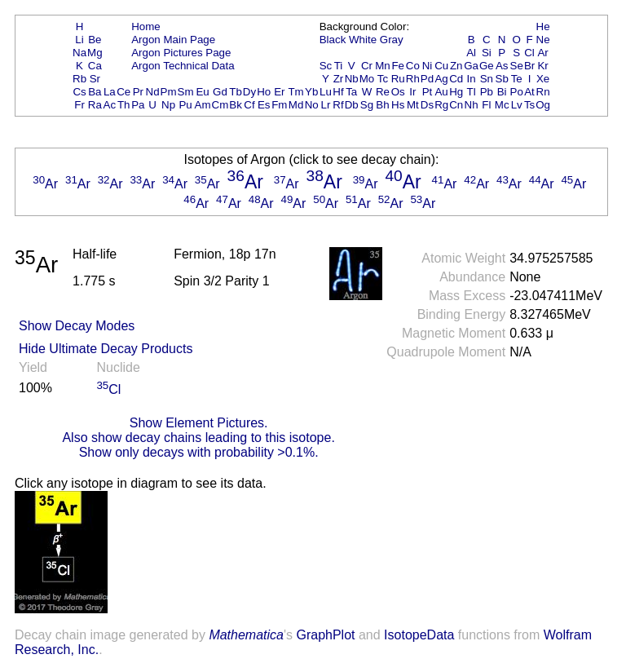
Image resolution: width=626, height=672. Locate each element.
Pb (487, 92)
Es (264, 105)
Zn (456, 66)
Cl (529, 53)
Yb (311, 92)
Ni (428, 66)
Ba (95, 92)
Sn (487, 79)
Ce (123, 92)
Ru (398, 79)
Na (79, 53)
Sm (186, 92)
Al (471, 53)
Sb (502, 79)
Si (487, 53)
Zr (339, 79)
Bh (382, 105)
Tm (295, 92)
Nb (352, 79)
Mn (383, 66)
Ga (471, 66)
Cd (456, 79)
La (110, 92)
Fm (279, 105)
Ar (542, 53)
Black (333, 40)
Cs (79, 92)
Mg (95, 53)
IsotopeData (419, 635)
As (502, 66)
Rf (338, 105)
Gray (392, 40)
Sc (326, 66)
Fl (486, 105)
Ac (110, 105)
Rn (543, 92)
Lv (517, 105)
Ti (339, 66)
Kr (542, 66)
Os (398, 92)
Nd (153, 92)
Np (168, 105)
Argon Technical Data (183, 66)
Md (296, 105)
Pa (138, 105)
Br (529, 66)
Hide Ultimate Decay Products (106, 349)
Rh (413, 79)
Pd (427, 79)
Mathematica (246, 635)
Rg (441, 105)
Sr (95, 79)
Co (413, 66)
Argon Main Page (173, 40)
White (363, 40)
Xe (543, 79)
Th (124, 105)
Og (543, 105)
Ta (351, 92)
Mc (502, 105)
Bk (236, 105)
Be (95, 40)
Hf (338, 92)
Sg (367, 105)
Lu (326, 92)
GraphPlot (325, 635)
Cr (367, 66)
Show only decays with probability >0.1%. (199, 452)
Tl (472, 92)
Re (383, 92)
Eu (202, 92)
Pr (138, 92)
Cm (220, 105)
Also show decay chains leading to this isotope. (198, 438)
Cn (456, 105)
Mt (413, 105)
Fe (398, 66)
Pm (169, 92)
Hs (398, 105)
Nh (472, 105)
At (529, 92)
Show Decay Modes (77, 326)
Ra (95, 105)
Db (352, 105)
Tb (236, 92)
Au (441, 92)
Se (517, 66)
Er (279, 92)
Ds (427, 105)
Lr (326, 105)
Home (146, 27)
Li (79, 40)
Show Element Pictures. (199, 423)
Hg (456, 92)
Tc (383, 79)
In (472, 79)
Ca (95, 66)
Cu (441, 66)
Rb (79, 79)
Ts (529, 105)
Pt (428, 92)
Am (203, 105)
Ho (264, 92)
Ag (441, 79)
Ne (543, 40)
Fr (79, 105)
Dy (249, 92)
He (543, 27)
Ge (487, 66)
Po (517, 92)
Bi (502, 92)
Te (517, 79)
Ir (412, 92)
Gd (220, 92)
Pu (185, 105)
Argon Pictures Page (181, 53)
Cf (249, 105)
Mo (367, 79)
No (312, 105)
